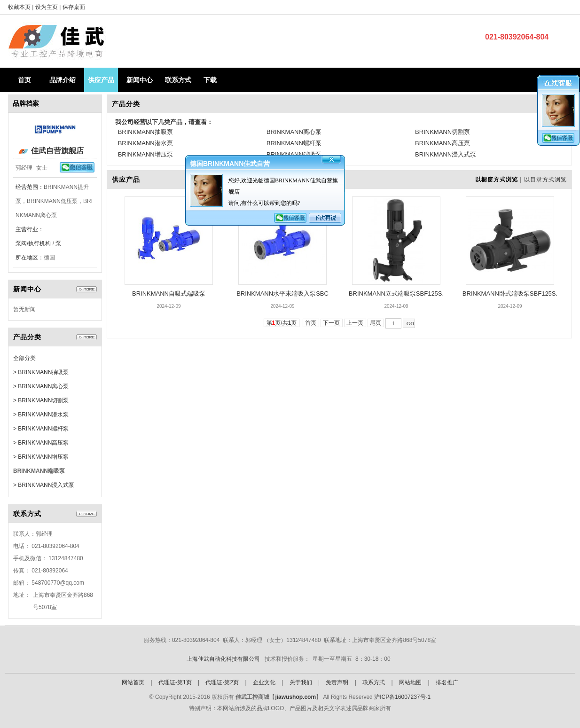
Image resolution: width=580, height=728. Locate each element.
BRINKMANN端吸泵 (294, 154)
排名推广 (447, 682)
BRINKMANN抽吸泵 (145, 132)
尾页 (376, 323)
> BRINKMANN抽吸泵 (41, 372)
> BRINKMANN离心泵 (41, 386)
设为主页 (47, 7)
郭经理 (24, 168)
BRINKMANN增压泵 (145, 154)
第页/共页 (282, 323)
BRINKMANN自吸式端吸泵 (169, 294)
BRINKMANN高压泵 (443, 143)
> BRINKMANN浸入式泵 (44, 485)
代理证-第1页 (175, 682)
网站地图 (410, 682)
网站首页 (133, 682)
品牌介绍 (63, 80)
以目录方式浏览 (545, 180)
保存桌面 (74, 7)
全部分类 (24, 358)
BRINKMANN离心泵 (294, 132)
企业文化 (264, 682)
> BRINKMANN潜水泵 (41, 415)
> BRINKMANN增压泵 (41, 457)
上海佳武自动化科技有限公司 (223, 659)
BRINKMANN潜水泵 (145, 143)
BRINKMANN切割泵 (443, 132)
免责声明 (337, 682)
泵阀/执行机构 (33, 243)
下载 (210, 80)
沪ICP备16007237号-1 (402, 697)
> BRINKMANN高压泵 (41, 443)
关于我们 (301, 682)
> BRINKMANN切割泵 (41, 400)
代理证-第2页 (222, 682)
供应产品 (101, 80)
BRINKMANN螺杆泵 (294, 143)
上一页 (355, 323)
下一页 (332, 323)
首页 (24, 80)
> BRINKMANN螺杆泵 (41, 429)
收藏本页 (19, 7)
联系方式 (178, 80)
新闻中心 (140, 80)
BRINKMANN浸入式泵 (446, 154)
